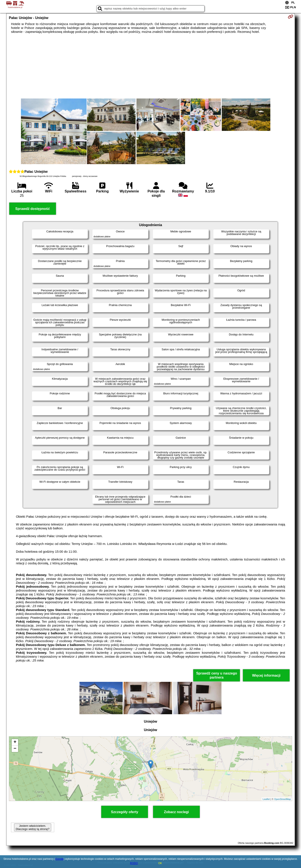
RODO (134, 863)
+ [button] (15, 742)
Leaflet (266, 799)
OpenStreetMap (282, 799)
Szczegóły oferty (125, 812)
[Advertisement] (150, 66)
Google (59, 859)
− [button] (15, 749)
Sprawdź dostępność (33, 209)
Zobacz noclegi (176, 812)
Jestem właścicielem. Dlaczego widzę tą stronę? (33, 827)
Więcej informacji (266, 675)
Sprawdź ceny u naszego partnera (216, 675)
